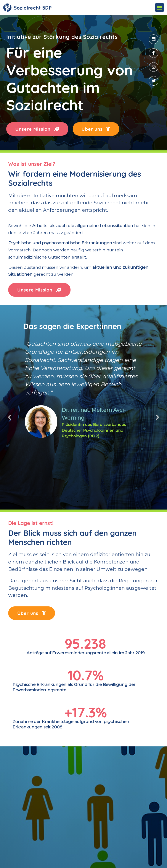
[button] (160, 7)
